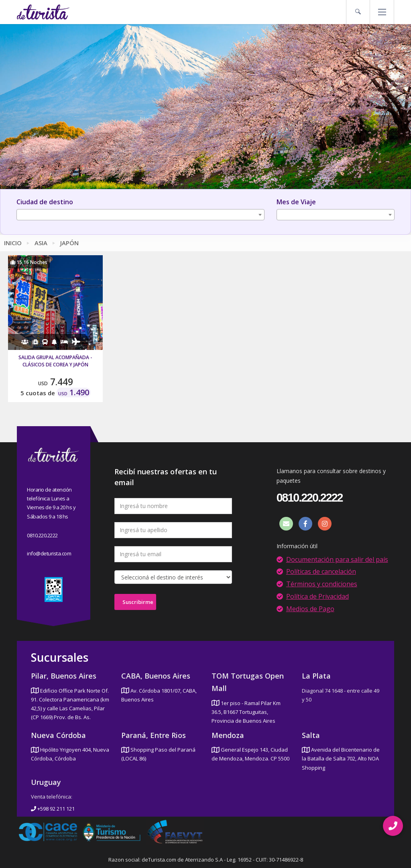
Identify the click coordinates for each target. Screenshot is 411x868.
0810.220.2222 (42, 535)
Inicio (13, 243)
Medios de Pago (310, 609)
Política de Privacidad (317, 596)
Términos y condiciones (322, 584)
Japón (69, 243)
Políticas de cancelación (321, 571)
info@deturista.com (49, 553)
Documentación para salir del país (337, 559)
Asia (41, 243)
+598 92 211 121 (53, 809)
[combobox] (140, 215)
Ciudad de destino (45, 202)
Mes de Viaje (296, 202)
